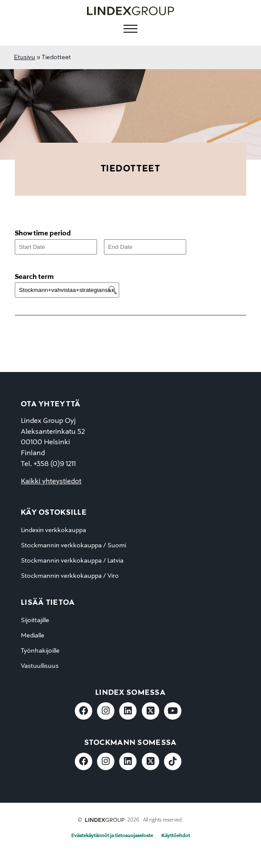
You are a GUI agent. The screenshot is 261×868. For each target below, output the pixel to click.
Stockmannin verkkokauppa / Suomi (74, 546)
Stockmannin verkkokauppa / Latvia (72, 561)
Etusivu (25, 57)
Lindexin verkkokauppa (54, 530)
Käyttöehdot (176, 836)
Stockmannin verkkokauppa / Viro (70, 576)
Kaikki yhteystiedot (51, 482)
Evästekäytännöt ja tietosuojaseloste (112, 836)
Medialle (33, 636)
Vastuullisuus (40, 666)
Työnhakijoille (40, 651)
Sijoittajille (35, 620)
